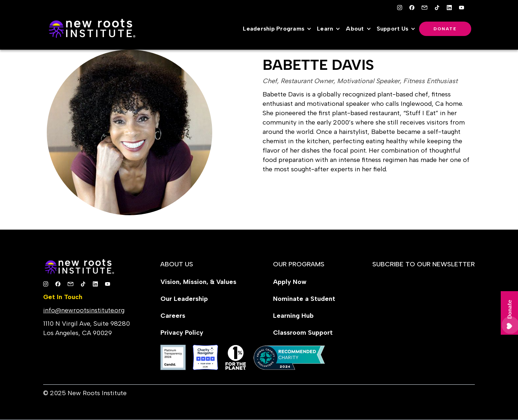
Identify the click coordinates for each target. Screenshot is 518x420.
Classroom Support (303, 333)
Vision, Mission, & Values (198, 282)
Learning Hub (293, 316)
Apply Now (290, 282)
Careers (173, 316)
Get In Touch (63, 297)
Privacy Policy (182, 333)
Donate (445, 29)
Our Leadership (184, 299)
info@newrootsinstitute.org (84, 310)
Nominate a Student (304, 299)
